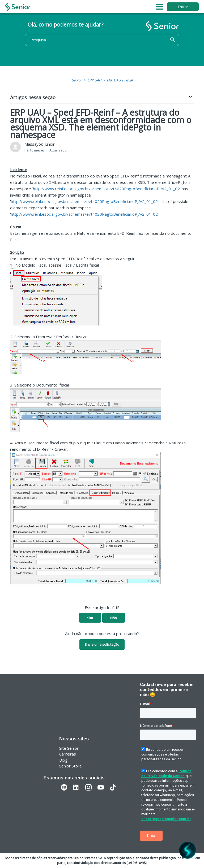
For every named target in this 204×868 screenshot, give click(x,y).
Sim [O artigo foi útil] (90, 618)
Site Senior (69, 748)
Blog (63, 760)
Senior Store (71, 766)
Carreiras (68, 754)
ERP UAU (94, 80)
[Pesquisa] (102, 40)
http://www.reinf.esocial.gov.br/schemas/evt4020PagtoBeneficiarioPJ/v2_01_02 (106, 189)
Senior (77, 80)
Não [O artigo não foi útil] (114, 618)
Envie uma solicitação (102, 644)
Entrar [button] (183, 7)
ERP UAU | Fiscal (120, 80)
